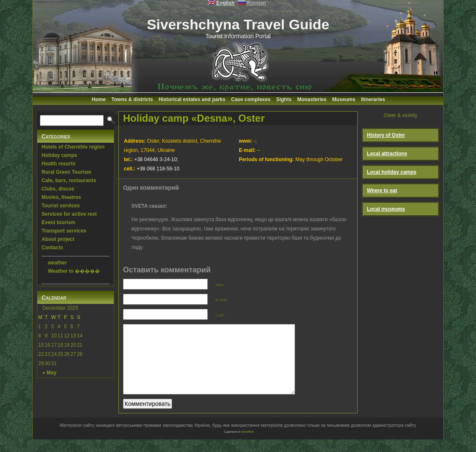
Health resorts (59, 164)
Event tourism (58, 222)
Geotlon (248, 444)
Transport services (64, 231)
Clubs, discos (58, 189)
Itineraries (373, 99)
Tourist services (61, 206)
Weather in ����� (74, 271)
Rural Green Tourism (66, 172)
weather (57, 263)
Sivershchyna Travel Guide (238, 24)
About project (58, 239)
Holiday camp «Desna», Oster (194, 118)
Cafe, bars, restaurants (69, 180)
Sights (284, 99)
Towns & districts (132, 99)
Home (99, 99)
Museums (344, 99)
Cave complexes (251, 99)
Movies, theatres (61, 197)
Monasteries (312, 99)
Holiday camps (59, 155)
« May (49, 373)
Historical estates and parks (192, 99)
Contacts (52, 248)
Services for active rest (69, 214)
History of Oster (386, 135)
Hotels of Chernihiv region (73, 147)
